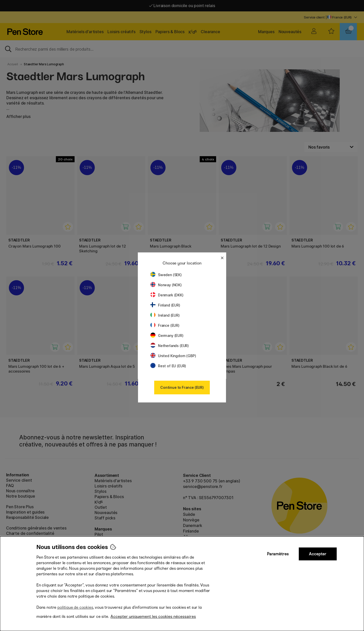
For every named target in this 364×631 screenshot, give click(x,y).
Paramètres (278, 554)
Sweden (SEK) (166, 275)
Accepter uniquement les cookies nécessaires (153, 616)
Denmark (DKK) (167, 295)
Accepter (318, 554)
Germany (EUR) (167, 335)
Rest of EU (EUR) (168, 366)
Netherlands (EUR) (170, 346)
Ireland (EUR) (165, 315)
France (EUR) (165, 325)
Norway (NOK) (166, 285)
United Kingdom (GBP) (173, 356)
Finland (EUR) (165, 305)
